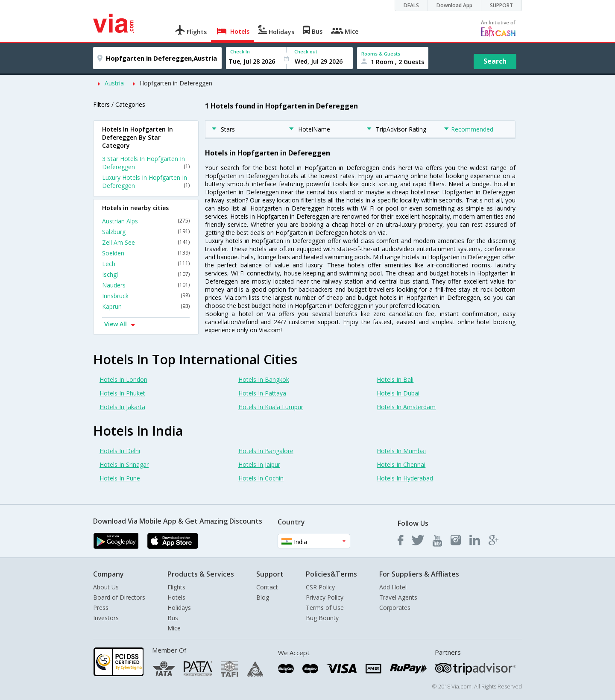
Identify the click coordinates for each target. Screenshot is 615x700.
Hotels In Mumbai (401, 451)
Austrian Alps (146, 221)
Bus (173, 618)
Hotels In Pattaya (262, 393)
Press (101, 608)
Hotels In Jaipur (259, 464)
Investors (106, 618)
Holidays (179, 608)
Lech (146, 264)
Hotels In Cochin (261, 478)
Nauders (146, 285)
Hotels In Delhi (120, 451)
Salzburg (146, 232)
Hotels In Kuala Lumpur (271, 407)
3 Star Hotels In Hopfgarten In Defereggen (146, 163)
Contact (267, 587)
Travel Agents (398, 597)
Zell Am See (146, 242)
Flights (176, 587)
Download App (454, 5)
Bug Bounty (322, 618)
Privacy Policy (325, 597)
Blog (263, 597)
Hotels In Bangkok (264, 379)
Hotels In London (123, 379)
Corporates (395, 608)
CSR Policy (320, 587)
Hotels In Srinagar (124, 464)
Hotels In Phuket (122, 393)
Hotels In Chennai (401, 464)
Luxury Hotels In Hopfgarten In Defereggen (146, 182)
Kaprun (146, 306)
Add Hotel (393, 587)
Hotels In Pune (120, 478)
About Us (106, 587)
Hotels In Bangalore (266, 451)
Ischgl (146, 274)
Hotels (176, 597)
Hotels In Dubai (398, 393)
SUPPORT (501, 5)
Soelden (146, 253)
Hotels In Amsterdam (406, 407)
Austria (114, 83)
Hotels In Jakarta (122, 407)
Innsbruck (146, 296)
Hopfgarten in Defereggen (176, 83)
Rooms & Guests (381, 54)
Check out (306, 51)
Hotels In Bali (395, 379)
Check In (240, 51)
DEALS (411, 5)
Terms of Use (325, 608)
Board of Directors (119, 597)
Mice (174, 628)
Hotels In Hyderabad (405, 478)
